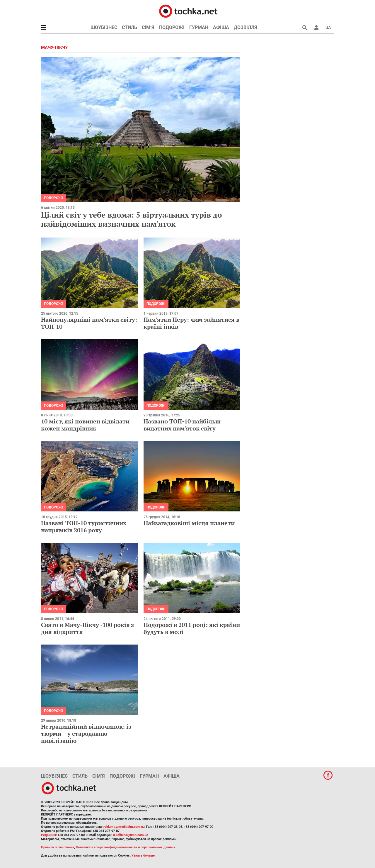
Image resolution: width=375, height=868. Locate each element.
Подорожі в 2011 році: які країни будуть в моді (192, 628)
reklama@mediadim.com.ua (124, 827)
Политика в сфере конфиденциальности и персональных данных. (126, 847)
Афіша (221, 27)
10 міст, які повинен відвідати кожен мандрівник (85, 425)
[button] (316, 28)
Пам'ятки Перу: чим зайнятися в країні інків (191, 323)
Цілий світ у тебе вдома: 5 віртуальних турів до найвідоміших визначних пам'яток (131, 219)
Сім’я (148, 27)
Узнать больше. (144, 856)
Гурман (199, 27)
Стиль (129, 27)
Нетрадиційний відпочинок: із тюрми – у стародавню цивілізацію (86, 734)
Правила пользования (58, 847)
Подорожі (172, 27)
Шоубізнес (104, 27)
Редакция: (49, 835)
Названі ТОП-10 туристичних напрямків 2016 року (84, 527)
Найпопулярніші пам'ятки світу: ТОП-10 (89, 323)
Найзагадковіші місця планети (189, 523)
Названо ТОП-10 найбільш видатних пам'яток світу (182, 425)
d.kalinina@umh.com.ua (131, 835)
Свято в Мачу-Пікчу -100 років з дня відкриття (87, 628)
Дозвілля (246, 27)
